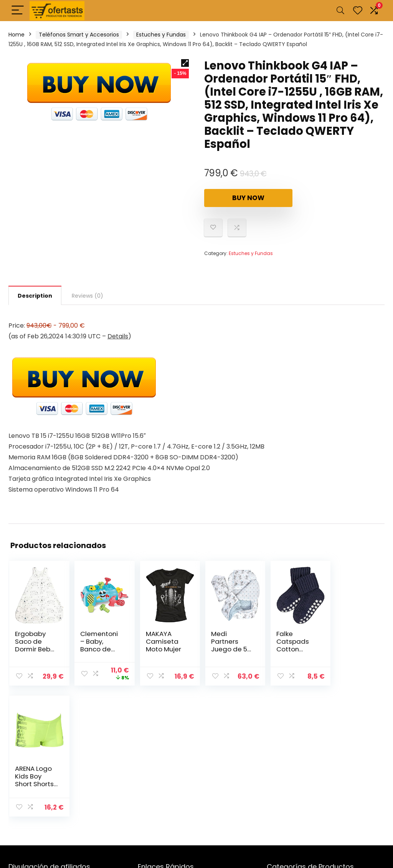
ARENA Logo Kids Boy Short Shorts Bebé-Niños (351, 645)
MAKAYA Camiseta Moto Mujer (159, 641)
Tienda (147, 764)
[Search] (340, 11)
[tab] (35, 295)
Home (17, 35)
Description (35, 296)
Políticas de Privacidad (168, 818)
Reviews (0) (88, 296)
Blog (143, 775)
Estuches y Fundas (161, 35)
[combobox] (325, 755)
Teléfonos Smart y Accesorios (79, 35)
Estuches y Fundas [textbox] (323, 755)
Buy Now (248, 198)
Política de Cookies (163, 807)
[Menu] (18, 11)
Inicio (145, 753)
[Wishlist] (358, 11)
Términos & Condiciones (171, 829)
